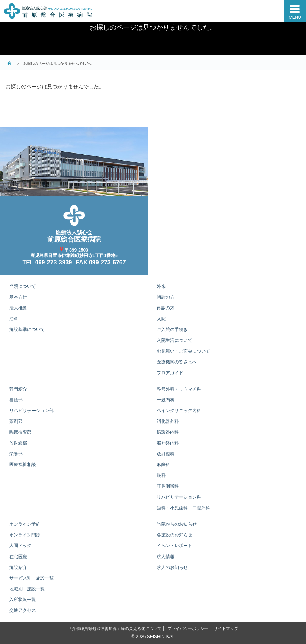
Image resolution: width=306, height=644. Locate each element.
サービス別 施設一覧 (31, 578)
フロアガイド (170, 373)
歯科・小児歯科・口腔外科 (183, 508)
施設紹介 (18, 567)
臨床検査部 (20, 432)
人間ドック (20, 546)
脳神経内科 (168, 443)
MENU (295, 17)
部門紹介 (18, 389)
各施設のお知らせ (174, 535)
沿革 (14, 319)
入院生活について (174, 340)
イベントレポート (174, 546)
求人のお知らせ (172, 567)
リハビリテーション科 (179, 497)
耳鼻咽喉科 (168, 486)
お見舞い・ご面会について (183, 351)
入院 (161, 319)
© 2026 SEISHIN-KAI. (153, 637)
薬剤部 (16, 421)
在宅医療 (18, 557)
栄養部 (16, 454)
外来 (161, 286)
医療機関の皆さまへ (177, 362)
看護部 (16, 400)
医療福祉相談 (23, 465)
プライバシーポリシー (188, 628)
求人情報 (166, 557)
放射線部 (18, 443)
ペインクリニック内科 (179, 411)
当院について (23, 286)
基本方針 (18, 297)
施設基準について (27, 330)
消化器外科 (168, 421)
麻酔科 (163, 465)
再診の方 (166, 308)
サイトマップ (226, 628)
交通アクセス (23, 610)
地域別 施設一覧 (27, 589)
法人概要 (18, 308)
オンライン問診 (25, 535)
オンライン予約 (25, 524)
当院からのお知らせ (177, 524)
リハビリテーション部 (31, 411)
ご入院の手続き (172, 330)
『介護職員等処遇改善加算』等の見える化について (115, 628)
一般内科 (166, 400)
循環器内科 (168, 432)
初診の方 (166, 297)
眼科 (161, 475)
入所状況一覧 (23, 600)
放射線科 (166, 454)
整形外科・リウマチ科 (179, 389)
